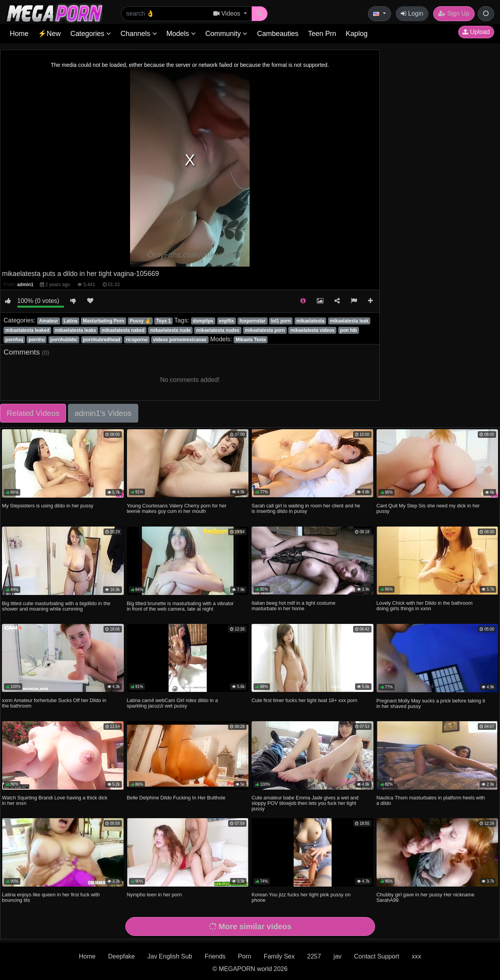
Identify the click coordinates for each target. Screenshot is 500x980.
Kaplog (357, 34)
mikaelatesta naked (123, 330)
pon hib (349, 330)
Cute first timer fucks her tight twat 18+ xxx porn (304, 700)
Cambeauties (278, 34)
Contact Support (377, 956)
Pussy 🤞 (140, 321)
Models (181, 34)
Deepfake (122, 956)
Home (19, 34)
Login (412, 13)
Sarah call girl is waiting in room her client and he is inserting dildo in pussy (306, 508)
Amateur (49, 321)
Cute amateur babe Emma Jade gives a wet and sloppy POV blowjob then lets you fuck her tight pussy (305, 803)
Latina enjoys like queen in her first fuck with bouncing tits (51, 897)
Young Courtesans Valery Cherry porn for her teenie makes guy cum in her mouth (177, 508)
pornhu (37, 340)
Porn (245, 956)
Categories (91, 34)
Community (226, 34)
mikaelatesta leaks (76, 330)
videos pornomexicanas (180, 340)
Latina (71, 321)
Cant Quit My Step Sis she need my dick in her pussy (428, 508)
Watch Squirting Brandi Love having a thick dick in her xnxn (55, 800)
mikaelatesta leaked (28, 330)
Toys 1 (163, 321)
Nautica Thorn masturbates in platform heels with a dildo (431, 800)
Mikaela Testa (251, 340)
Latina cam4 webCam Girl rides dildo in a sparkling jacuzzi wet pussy (172, 703)
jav (337, 956)
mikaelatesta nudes (218, 330)
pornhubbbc (64, 340)
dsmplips (203, 321)
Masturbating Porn (104, 321)
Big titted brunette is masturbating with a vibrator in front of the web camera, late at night (180, 606)
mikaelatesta (310, 321)
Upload (476, 32)
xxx (416, 956)
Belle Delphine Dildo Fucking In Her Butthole (176, 798)
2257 (314, 956)
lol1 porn (281, 321)
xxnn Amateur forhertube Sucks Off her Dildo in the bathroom (54, 703)
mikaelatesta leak (349, 321)
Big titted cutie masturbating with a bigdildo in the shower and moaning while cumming (56, 606)
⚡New (49, 34)
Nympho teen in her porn (154, 895)
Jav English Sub (170, 956)
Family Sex (279, 956)
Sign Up (454, 13)
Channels (138, 34)
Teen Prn (322, 34)
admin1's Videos (103, 413)
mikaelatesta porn (265, 330)
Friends (215, 956)
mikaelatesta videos (312, 330)
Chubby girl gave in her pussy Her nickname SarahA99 (426, 897)
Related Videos (33, 413)
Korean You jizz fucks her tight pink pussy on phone (301, 897)
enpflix (226, 321)
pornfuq (14, 340)
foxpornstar (253, 321)
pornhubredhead (102, 340)
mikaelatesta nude (170, 330)
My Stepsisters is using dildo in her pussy (48, 506)
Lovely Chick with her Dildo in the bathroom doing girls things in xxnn (425, 606)
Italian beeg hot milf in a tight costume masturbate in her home (294, 606)
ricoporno (137, 340)
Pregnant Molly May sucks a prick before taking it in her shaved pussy (431, 703)
